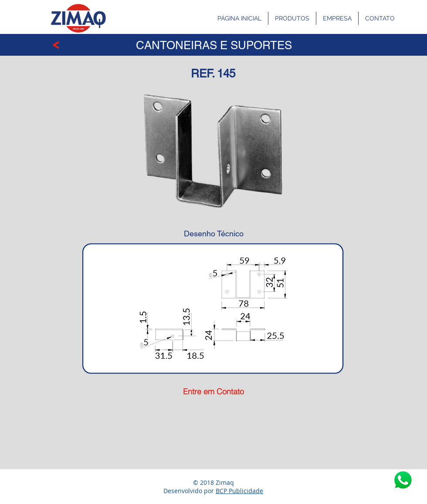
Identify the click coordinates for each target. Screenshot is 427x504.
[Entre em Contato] (213, 392)
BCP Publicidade (239, 491)
